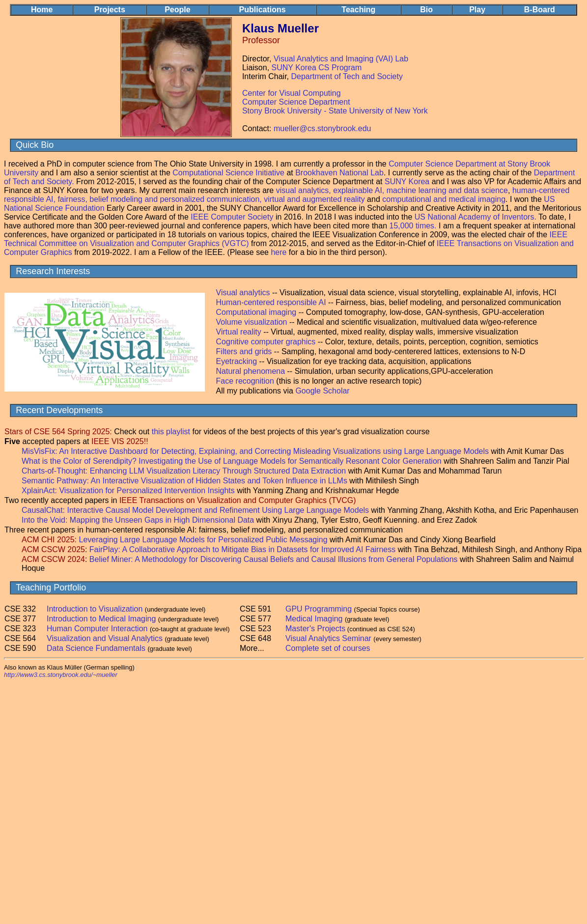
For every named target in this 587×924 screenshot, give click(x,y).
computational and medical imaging (444, 199)
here (279, 252)
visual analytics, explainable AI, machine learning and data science (392, 190)
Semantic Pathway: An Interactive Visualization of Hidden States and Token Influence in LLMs (185, 481)
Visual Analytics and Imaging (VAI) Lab (341, 59)
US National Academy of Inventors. (475, 217)
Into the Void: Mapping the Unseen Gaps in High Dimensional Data (138, 520)
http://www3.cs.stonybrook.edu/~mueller (61, 675)
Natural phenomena (251, 371)
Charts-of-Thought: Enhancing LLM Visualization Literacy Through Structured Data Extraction (185, 471)
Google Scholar (322, 391)
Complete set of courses (328, 648)
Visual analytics (243, 293)
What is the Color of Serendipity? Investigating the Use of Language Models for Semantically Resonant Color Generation (233, 461)
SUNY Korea (407, 182)
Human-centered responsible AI (271, 302)
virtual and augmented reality (314, 199)
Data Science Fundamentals (96, 648)
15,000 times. (413, 226)
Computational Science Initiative (228, 173)
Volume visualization (252, 322)
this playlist (171, 432)
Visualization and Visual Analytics (105, 638)
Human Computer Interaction (97, 629)
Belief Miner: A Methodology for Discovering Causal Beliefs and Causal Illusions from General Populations (274, 559)
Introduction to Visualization (95, 609)
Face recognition (245, 381)
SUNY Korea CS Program (317, 68)
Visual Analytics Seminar (328, 638)
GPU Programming (319, 609)
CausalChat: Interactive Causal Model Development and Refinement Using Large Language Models (195, 510)
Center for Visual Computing (292, 93)
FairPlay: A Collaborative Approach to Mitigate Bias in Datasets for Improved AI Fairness (242, 549)
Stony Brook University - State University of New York (335, 111)
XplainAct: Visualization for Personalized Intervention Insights (128, 490)
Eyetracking (238, 361)
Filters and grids (244, 351)
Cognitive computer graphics (267, 342)
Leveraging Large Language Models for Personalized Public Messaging (203, 540)
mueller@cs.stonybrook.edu (322, 128)
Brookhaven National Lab (339, 173)
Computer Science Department (296, 102)
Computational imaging (257, 312)
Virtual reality (239, 332)
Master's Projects (315, 629)
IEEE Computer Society (232, 217)
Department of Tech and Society (347, 76)
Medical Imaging (314, 619)
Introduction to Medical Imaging (101, 619)
